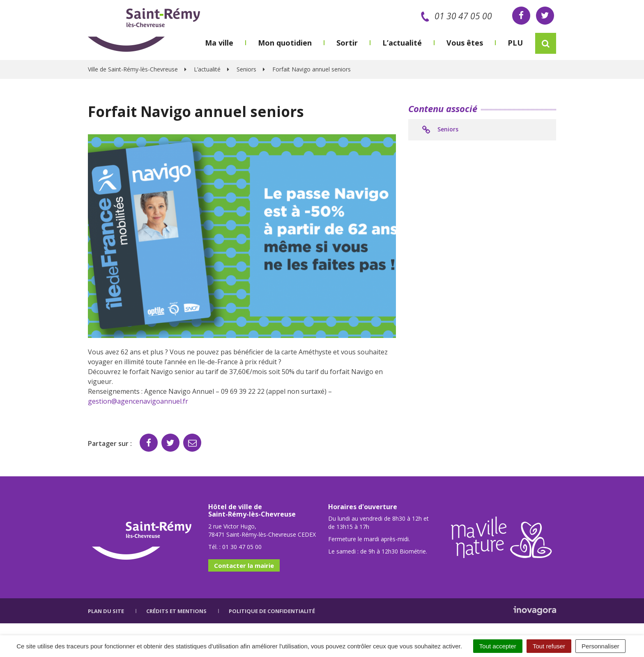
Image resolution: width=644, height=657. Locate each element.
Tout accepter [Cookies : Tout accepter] (498, 646)
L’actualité (402, 43)
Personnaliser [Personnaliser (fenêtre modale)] (600, 646)
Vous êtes (465, 43)
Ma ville (219, 43)
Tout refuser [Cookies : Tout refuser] (549, 646)
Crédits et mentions (176, 611)
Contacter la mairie (244, 565)
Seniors (439, 130)
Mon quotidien (285, 43)
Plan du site (106, 611)
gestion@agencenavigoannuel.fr (138, 401)
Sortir (347, 43)
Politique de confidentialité (272, 611)
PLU (515, 43)
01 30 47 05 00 (455, 16)
